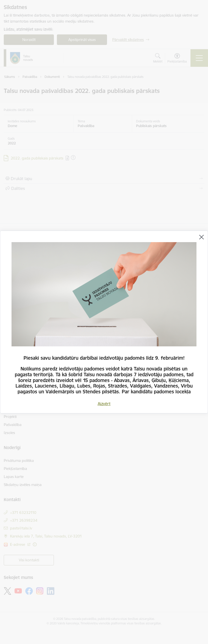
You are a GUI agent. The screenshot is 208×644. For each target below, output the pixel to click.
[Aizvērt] (201, 237)
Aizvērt (104, 404)
